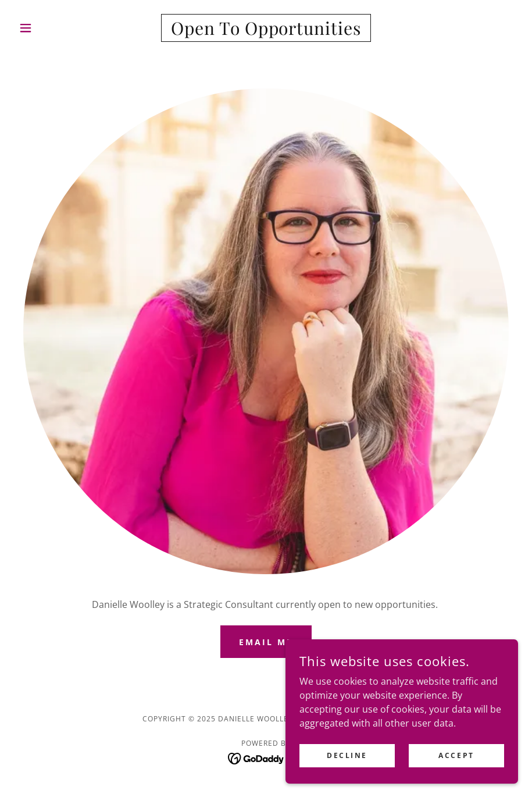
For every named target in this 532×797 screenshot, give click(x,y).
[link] (266, 31)
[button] (52, 28)
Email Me (266, 642)
